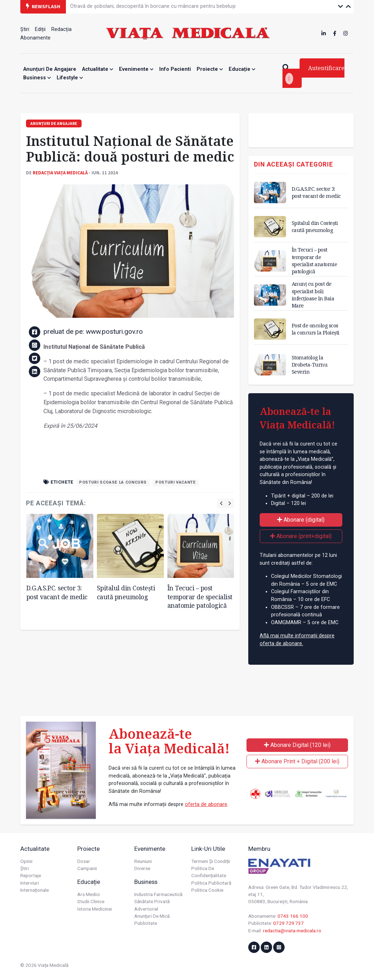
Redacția (61, 29)
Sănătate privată (152, 901)
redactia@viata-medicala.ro (292, 931)
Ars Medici (89, 894)
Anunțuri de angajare (50, 69)
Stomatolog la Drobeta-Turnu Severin (310, 365)
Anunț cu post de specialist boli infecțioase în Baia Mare (313, 294)
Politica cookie (207, 890)
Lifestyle (70, 78)
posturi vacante (176, 482)
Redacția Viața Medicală (60, 173)
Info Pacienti (175, 69)
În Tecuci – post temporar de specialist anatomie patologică (200, 597)
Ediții (40, 29)
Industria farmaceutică (158, 894)
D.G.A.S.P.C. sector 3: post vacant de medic (57, 592)
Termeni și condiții (211, 861)
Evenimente (136, 69)
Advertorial (146, 909)
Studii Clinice (91, 901)
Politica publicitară (211, 883)
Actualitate (98, 69)
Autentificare (315, 74)
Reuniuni (143, 861)
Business (37, 78)
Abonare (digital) (301, 520)
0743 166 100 (293, 916)
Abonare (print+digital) (301, 536)
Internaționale (35, 890)
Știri (25, 29)
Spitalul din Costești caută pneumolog (126, 592)
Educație (242, 69)
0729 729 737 (289, 923)
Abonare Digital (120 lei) (297, 745)
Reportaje (31, 875)
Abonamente (35, 38)
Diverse (142, 868)
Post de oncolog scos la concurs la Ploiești (316, 329)
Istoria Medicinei (95, 909)
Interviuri (30, 883)
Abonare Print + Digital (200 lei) (297, 761)
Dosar (84, 861)
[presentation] (221, 503)
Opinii (26, 861)
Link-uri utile (208, 849)
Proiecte (210, 69)
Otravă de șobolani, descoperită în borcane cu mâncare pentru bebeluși (153, 6)
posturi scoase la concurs (113, 482)
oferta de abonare (206, 804)
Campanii (87, 868)
